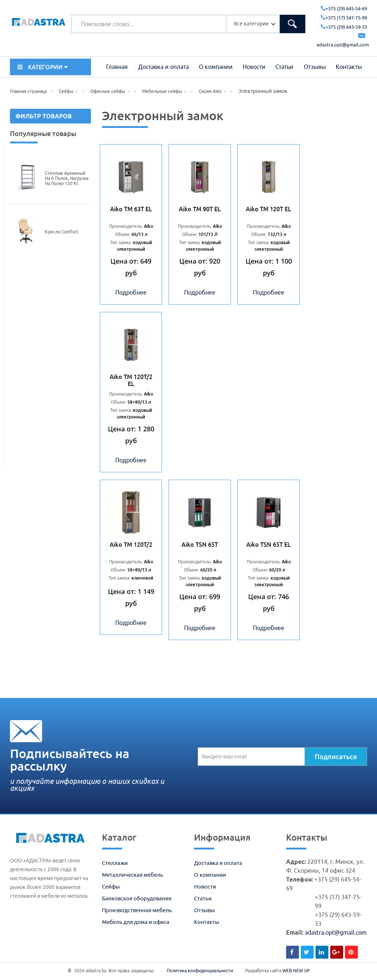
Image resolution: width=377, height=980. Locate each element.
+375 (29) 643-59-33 (344, 27)
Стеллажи (115, 863)
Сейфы (111, 887)
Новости (254, 67)
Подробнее (131, 292)
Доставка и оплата (163, 67)
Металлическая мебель (133, 875)
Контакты (349, 67)
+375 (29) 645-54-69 (344, 8)
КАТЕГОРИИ (43, 67)
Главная (117, 67)
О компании (216, 67)
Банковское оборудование (137, 898)
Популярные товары (43, 133)
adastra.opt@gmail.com (336, 932)
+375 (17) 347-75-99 (344, 18)
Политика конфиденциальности (200, 971)
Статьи (284, 67)
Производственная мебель (137, 910)
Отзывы (315, 67)
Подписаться (336, 757)
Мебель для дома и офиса (136, 922)
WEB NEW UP (296, 971)
